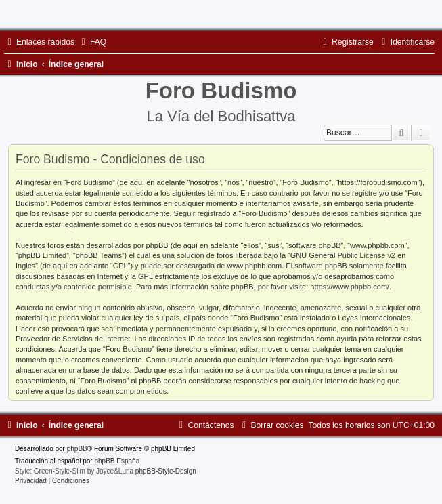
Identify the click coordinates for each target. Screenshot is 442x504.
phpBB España (117, 461)
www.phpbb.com (254, 266)
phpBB (77, 449)
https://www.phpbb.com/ (350, 287)
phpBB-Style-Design (166, 471)
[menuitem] (92, 42)
